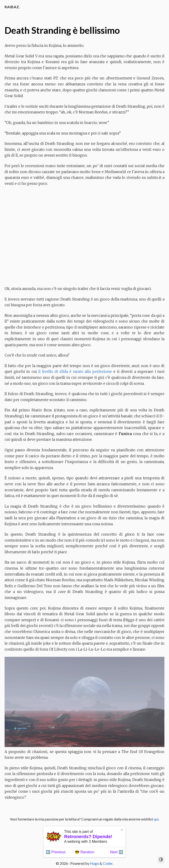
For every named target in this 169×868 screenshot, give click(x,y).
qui (156, 819)
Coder (108, 863)
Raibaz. (12, 7)
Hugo (94, 863)
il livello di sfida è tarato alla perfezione (75, 371)
